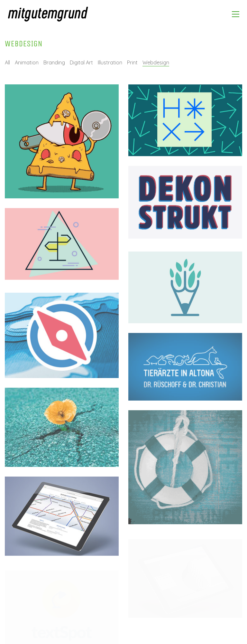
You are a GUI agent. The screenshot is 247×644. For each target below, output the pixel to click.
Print (132, 62)
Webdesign (156, 62)
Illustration (110, 62)
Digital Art (81, 62)
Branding (54, 62)
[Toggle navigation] (236, 14)
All (7, 62)
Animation (27, 62)
